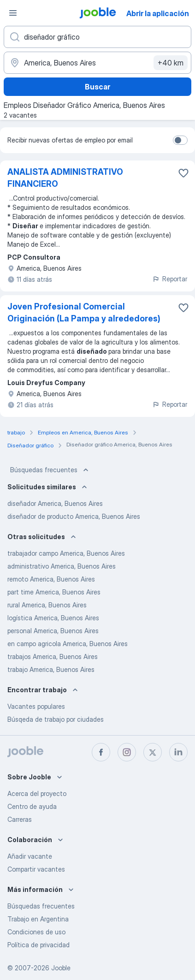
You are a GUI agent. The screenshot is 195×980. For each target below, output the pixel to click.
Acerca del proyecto (37, 793)
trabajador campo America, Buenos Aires (66, 553)
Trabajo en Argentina (38, 919)
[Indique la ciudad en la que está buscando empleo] (97, 63)
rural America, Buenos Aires (47, 605)
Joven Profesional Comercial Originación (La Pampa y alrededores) (84, 312)
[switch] (180, 140)
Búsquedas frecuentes (50, 470)
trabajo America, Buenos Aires (51, 669)
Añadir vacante (30, 856)
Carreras (20, 819)
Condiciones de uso (36, 932)
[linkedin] (178, 752)
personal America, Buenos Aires (53, 631)
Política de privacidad (38, 945)
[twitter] (153, 752)
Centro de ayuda (32, 806)
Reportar (170, 279)
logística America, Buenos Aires (53, 618)
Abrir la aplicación (158, 13)
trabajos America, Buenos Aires (53, 656)
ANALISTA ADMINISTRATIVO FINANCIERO (65, 178)
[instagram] (127, 752)
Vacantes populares (36, 706)
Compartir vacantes (36, 869)
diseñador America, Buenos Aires (55, 503)
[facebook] (101, 752)
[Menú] (13, 13)
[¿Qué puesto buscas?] (97, 37)
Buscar (97, 87)
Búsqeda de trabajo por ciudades (56, 719)
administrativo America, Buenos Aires (62, 566)
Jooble (61, 968)
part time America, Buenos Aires (54, 592)
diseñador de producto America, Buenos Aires (74, 516)
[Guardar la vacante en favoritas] (183, 173)
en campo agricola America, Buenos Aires (68, 644)
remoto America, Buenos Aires (51, 579)
